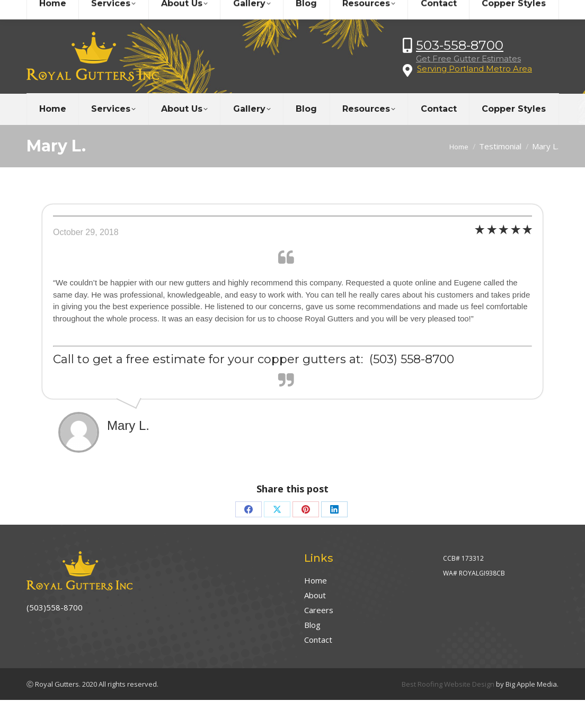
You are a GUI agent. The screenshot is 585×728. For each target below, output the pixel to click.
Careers (319, 610)
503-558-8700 (460, 45)
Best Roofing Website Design (448, 684)
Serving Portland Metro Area (475, 69)
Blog (312, 625)
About (315, 595)
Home (316, 580)
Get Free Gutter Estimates (468, 59)
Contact (318, 640)
